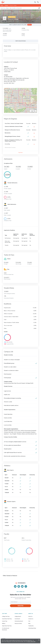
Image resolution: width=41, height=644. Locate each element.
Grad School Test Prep (7, 619)
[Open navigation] (38, 2)
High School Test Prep (7, 626)
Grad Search (17, 619)
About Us (30, 616)
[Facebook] (19, 586)
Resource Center (18, 623)
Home (2, 5)
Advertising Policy (32, 628)
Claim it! (30, 25)
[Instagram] (26, 586)
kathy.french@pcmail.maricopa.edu (16, 80)
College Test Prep (6, 616)
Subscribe (20, 606)
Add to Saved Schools (20, 41)
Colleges (6, 5)
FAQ (29, 621)
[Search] (35, 2)
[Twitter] (15, 586)
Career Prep (5, 621)
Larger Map (33, 111)
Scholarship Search (19, 621)
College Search (18, 616)
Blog (29, 623)
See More (20, 153)
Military (4, 623)
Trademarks (31, 626)
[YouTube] (22, 586)
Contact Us (31, 619)
